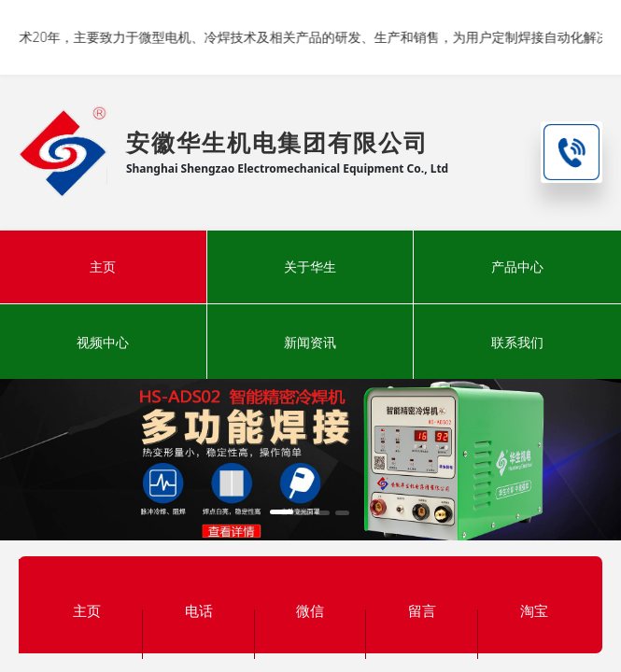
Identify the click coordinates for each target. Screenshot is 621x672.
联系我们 (517, 342)
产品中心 (517, 266)
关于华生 (310, 266)
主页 (103, 266)
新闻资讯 (310, 342)
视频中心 (103, 342)
